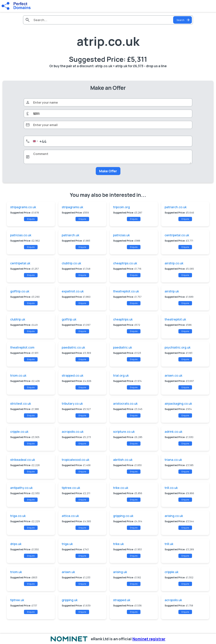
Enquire (31, 219)
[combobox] (39, 141)
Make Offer (108, 171)
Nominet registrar (149, 639)
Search (183, 20)
